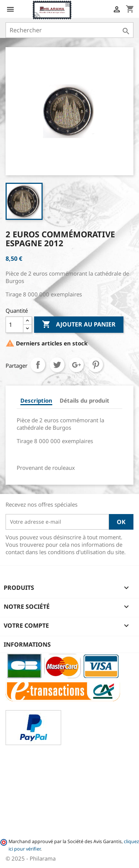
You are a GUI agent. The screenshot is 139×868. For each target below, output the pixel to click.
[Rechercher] (69, 30)
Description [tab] (36, 400)
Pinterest (96, 365)
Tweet (57, 365)
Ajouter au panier (79, 325)
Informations (27, 644)
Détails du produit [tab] (85, 400)
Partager (38, 365)
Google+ (76, 365)
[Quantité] (14, 325)
